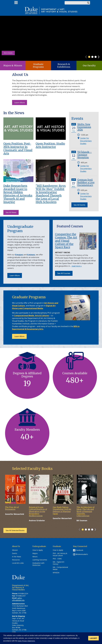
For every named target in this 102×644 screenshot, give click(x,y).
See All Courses (64, 273)
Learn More (21, 103)
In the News (17, 557)
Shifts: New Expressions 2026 (84, 127)
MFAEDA (56, 573)
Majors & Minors (13, 66)
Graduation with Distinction (38, 564)
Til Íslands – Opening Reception (85, 155)
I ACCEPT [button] (93, 638)
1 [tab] (89, 57)
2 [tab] (92, 57)
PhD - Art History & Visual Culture (60, 554)
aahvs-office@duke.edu (18, 599)
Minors (35, 557)
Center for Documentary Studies (86, 141)
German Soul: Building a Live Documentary (86, 182)
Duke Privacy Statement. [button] (26, 641)
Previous (87, 56)
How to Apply (38, 550)
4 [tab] (92, 530)
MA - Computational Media (60, 568)
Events (15, 553)
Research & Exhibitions (64, 66)
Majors (35, 553)
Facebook (79, 550)
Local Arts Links (18, 563)
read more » (77, 266)
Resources (16, 560)
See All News (11, 212)
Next (100, 56)
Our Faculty (89, 66)
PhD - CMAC (57, 559)
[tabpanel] (51, 38)
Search (88, 3)
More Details (8, 53)
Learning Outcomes (40, 560)
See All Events (79, 205)
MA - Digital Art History (59, 563)
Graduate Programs (38, 66)
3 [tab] (96, 57)
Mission (15, 550)
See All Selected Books (15, 530)
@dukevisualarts (82, 554)
